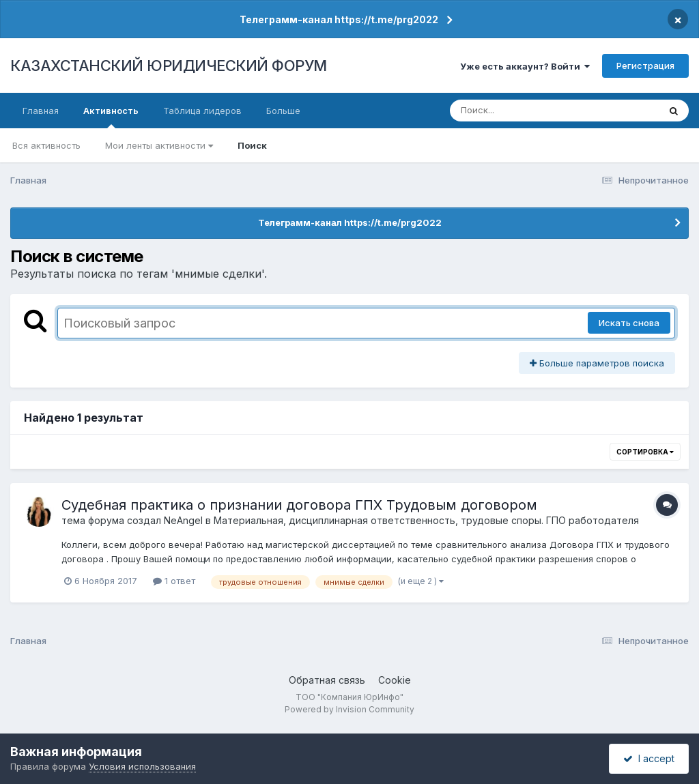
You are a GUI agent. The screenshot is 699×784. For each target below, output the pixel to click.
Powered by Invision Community (349, 709)
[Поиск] (528, 111)
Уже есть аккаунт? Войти (525, 66)
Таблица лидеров (202, 111)
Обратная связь (327, 680)
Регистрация (645, 66)
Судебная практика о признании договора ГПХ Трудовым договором (299, 505)
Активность (111, 117)
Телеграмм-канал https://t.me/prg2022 (339, 19)
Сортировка (645, 452)
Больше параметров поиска (597, 363)
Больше (283, 111)
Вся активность (46, 145)
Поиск (252, 145)
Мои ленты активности (159, 145)
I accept (649, 758)
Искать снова (629, 323)
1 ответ (174, 581)
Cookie (395, 680)
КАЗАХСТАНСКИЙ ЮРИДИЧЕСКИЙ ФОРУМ (169, 66)
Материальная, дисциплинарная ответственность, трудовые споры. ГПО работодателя (426, 520)
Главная (41, 111)
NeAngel (183, 520)
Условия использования (142, 766)
